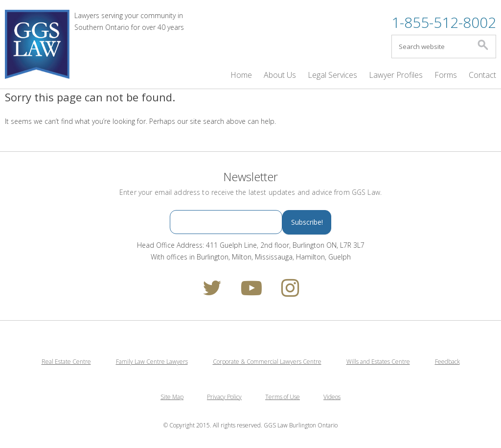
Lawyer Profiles (396, 75)
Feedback (447, 362)
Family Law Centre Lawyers (152, 362)
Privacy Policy (224, 397)
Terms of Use (283, 397)
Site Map (172, 397)
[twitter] (212, 293)
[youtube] (251, 293)
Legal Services (332, 75)
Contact (482, 75)
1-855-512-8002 (444, 22)
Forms (446, 75)
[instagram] (290, 293)
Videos (332, 397)
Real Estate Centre (66, 362)
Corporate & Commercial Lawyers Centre (267, 362)
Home (241, 75)
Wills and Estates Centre (378, 362)
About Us (280, 75)
